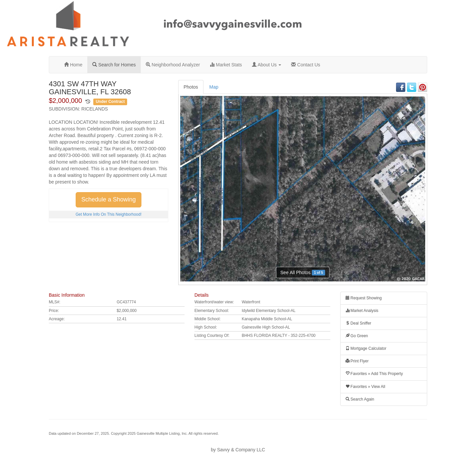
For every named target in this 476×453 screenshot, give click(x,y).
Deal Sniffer (358, 323)
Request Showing (364, 298)
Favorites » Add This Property (374, 374)
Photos (191, 87)
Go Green (357, 336)
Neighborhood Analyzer (173, 65)
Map (214, 87)
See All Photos (303, 273)
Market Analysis (362, 311)
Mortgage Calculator (366, 348)
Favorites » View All (365, 387)
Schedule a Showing (109, 199)
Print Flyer (357, 361)
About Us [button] (267, 65)
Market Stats (226, 65)
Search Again (360, 399)
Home (73, 65)
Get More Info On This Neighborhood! (109, 214)
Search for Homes (114, 65)
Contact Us (306, 65)
